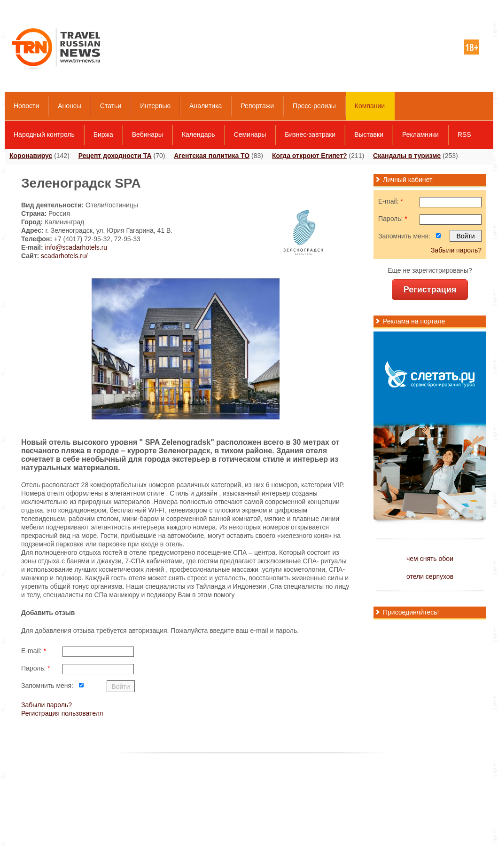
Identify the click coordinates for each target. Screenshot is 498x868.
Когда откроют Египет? (310, 156)
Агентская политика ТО (212, 156)
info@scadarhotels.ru (76, 247)
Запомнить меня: (47, 686)
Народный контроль (44, 134)
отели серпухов (430, 576)
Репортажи (257, 106)
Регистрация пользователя (62, 713)
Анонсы (70, 106)
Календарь (198, 134)
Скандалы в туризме (407, 156)
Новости (26, 106)
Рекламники (420, 134)
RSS (464, 134)
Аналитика (206, 106)
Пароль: (36, 668)
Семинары (250, 134)
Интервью (155, 106)
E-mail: (34, 651)
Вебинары (148, 134)
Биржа (103, 134)
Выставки (369, 134)
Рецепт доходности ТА (115, 156)
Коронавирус (31, 156)
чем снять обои (430, 559)
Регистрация (430, 290)
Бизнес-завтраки (310, 134)
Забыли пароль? (47, 705)
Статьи (111, 106)
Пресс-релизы (314, 106)
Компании (370, 106)
